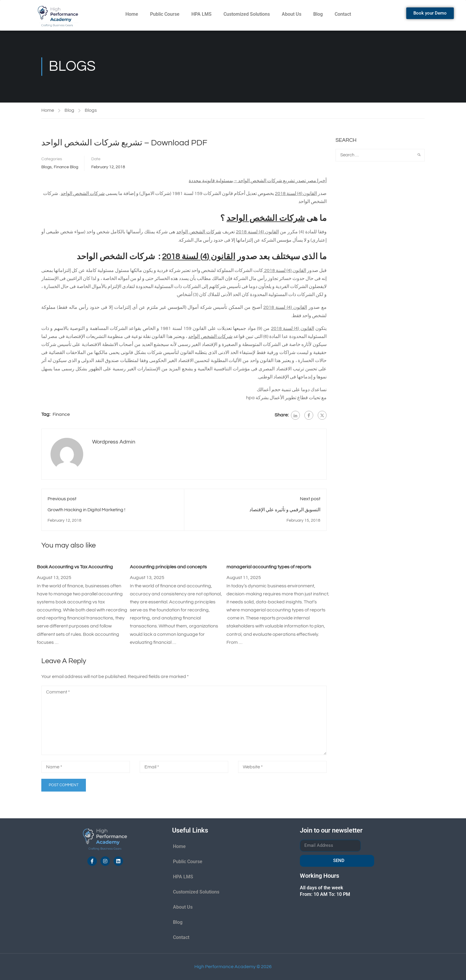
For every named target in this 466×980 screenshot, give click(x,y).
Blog (318, 14)
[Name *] (86, 767)
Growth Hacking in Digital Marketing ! (86, 510)
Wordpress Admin (114, 442)
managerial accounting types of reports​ (269, 567)
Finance (61, 414)
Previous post (62, 499)
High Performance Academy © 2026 (233, 967)
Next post (310, 499)
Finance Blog (66, 167)
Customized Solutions (247, 14)
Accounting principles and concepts (168, 567)
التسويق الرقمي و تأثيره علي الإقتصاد (285, 510)
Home (132, 14)
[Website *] (282, 767)
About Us (292, 14)
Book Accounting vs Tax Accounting (75, 567)
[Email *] (184, 767)
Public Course (165, 14)
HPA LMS (201, 14)
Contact (343, 14)
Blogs (91, 110)
